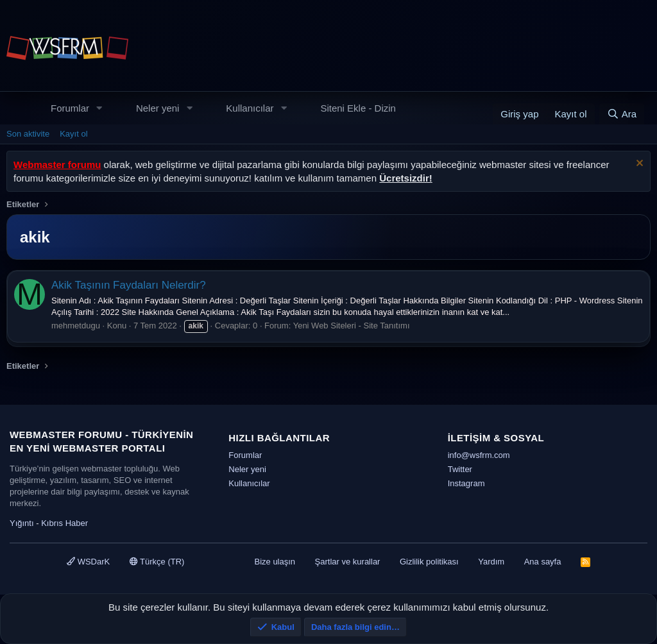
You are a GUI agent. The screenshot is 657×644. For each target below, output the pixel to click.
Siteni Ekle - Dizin (358, 108)
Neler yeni (158, 108)
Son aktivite (28, 134)
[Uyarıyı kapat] (638, 165)
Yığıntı (22, 523)
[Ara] (622, 114)
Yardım (491, 562)
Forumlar (70, 108)
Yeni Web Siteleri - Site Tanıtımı (352, 326)
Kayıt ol (73, 134)
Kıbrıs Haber (64, 523)
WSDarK (88, 562)
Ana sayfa (543, 562)
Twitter (460, 469)
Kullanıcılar (250, 108)
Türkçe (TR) (157, 562)
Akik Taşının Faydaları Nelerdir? (129, 285)
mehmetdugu (76, 326)
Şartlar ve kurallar (348, 562)
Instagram (466, 483)
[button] (99, 108)
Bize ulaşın (275, 562)
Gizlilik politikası (429, 562)
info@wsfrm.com (479, 455)
